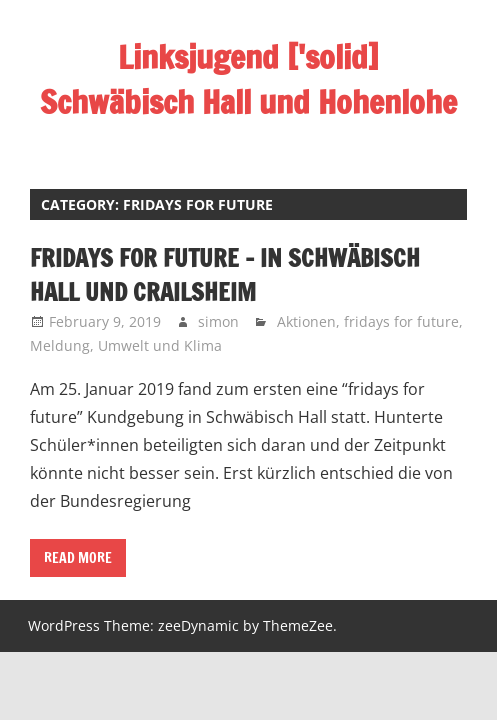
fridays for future (401, 321)
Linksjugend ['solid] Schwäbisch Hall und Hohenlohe (248, 79)
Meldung (60, 345)
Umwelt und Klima (160, 345)
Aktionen (306, 321)
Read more (78, 558)
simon (218, 321)
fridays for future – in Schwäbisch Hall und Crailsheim (225, 275)
